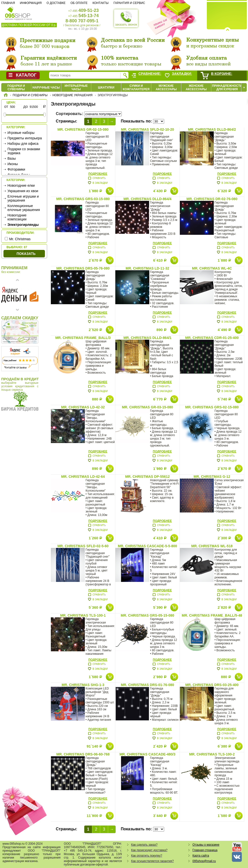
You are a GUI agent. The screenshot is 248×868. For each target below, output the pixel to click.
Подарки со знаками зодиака (24, 151)
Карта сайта (201, 856)
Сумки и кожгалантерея (136, 88)
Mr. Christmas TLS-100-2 (212, 754)
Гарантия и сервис (129, 3)
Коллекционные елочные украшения (24, 208)
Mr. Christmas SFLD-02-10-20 (148, 129)
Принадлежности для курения (227, 88)
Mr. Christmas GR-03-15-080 (147, 407)
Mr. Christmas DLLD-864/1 (148, 338)
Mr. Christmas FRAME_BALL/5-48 (212, 615)
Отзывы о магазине (206, 845)
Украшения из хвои (23, 191)
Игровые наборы (21, 133)
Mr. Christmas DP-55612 (148, 477)
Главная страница (205, 850)
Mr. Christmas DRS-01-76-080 (147, 685)
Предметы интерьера (25, 138)
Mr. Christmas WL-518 (212, 546)
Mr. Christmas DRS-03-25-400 (212, 685)
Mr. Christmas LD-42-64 (83, 477)
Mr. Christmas (20, 239)
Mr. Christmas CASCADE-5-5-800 (147, 546)
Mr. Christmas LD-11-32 (148, 268)
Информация (31, 3)
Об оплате (79, 3)
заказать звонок (126, 18)
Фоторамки (16, 169)
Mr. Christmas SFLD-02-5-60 (83, 546)
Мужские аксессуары (166, 88)
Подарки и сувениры (16, 88)
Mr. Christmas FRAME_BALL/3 (83, 338)
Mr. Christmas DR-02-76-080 (212, 199)
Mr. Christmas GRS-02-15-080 (212, 407)
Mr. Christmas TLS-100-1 (83, 615)
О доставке (56, 3)
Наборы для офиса (23, 144)
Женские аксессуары (196, 88)
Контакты (101, 3)
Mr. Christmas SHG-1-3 (83, 685)
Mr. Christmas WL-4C (212, 268)
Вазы (12, 158)
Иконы (13, 164)
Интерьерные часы (76, 88)
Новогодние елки (21, 185)
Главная (8, 3)
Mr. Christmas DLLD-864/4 (148, 199)
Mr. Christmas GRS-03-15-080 (83, 199)
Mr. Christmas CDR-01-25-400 (212, 338)
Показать (26, 254)
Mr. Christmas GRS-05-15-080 (148, 615)
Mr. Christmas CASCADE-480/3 (148, 754)
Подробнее (98, 174)
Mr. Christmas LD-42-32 (83, 407)
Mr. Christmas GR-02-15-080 (83, 129)
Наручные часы (46, 88)
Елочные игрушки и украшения (23, 198)
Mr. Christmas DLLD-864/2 (212, 129)
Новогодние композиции (17, 217)
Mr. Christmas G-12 (212, 477)
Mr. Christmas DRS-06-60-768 (83, 754)
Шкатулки (106, 88)
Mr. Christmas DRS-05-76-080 (83, 268)
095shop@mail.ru (204, 861)
